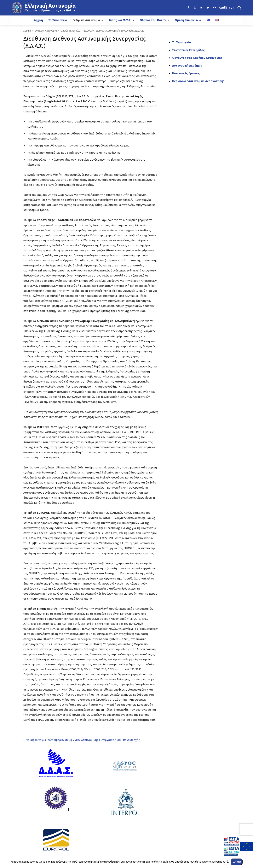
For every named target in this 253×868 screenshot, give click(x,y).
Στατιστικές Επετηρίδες (188, 50)
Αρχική (27, 31)
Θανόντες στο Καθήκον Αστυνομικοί (198, 58)
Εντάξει (237, 862)
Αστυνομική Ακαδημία (187, 66)
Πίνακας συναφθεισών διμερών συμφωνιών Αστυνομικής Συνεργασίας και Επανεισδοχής (82, 740)
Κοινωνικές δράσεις (186, 73)
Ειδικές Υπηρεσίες (70, 31)
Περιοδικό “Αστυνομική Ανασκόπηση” (198, 81)
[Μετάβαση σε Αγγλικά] (217, 20)
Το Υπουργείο (182, 42)
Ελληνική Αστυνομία (46, 31)
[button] (230, 8)
